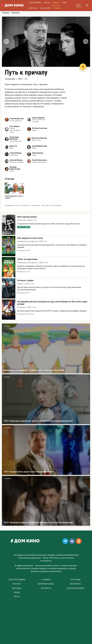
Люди (64, 3)
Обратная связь (46, 584)
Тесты (17, 597)
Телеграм (75, 580)
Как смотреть (46, 8)
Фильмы (56, 3)
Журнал (47, 3)
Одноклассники (75, 588)
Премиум (57, 8)
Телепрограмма (35, 3)
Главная (5, 13)
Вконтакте (75, 584)
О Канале (46, 580)
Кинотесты (33, 8)
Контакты (46, 588)
